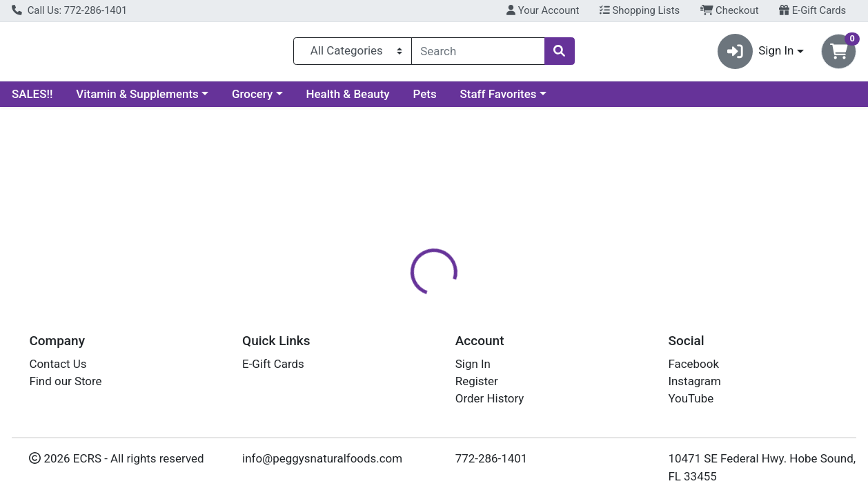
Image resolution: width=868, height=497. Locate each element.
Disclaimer (531, 300)
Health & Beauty (348, 99)
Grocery (252, 99)
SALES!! (32, 99)
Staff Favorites (499, 99)
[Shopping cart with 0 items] (839, 54)
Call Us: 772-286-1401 (69, 10)
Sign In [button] (756, 54)
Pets (425, 99)
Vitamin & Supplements (137, 99)
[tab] (400, 300)
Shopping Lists (640, 10)
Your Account (543, 10)
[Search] (478, 54)
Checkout (730, 10)
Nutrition (461, 300)
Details (400, 300)
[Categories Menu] (353, 54)
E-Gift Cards (812, 10)
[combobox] (478, 54)
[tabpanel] (615, 392)
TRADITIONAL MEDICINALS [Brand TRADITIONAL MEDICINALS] (572, 387)
